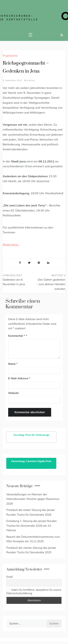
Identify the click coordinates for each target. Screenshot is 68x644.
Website (14, 393)
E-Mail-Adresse (19, 378)
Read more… (11, 244)
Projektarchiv (10, 56)
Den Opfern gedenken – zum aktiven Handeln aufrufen (51, 284)
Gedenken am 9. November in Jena (14, 282)
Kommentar (17, 336)
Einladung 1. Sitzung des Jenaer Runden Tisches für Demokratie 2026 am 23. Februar (32, 526)
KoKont (31, 80)
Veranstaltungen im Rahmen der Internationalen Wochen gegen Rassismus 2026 (33, 499)
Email (9, 577)
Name (13, 364)
